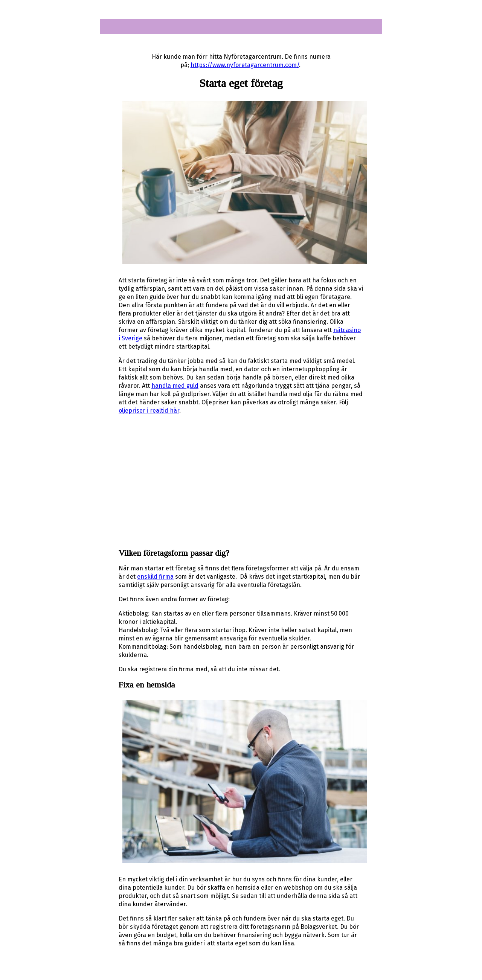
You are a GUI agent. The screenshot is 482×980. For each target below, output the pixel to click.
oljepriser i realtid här (149, 411)
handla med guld (175, 386)
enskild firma (155, 577)
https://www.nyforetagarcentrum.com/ (245, 65)
